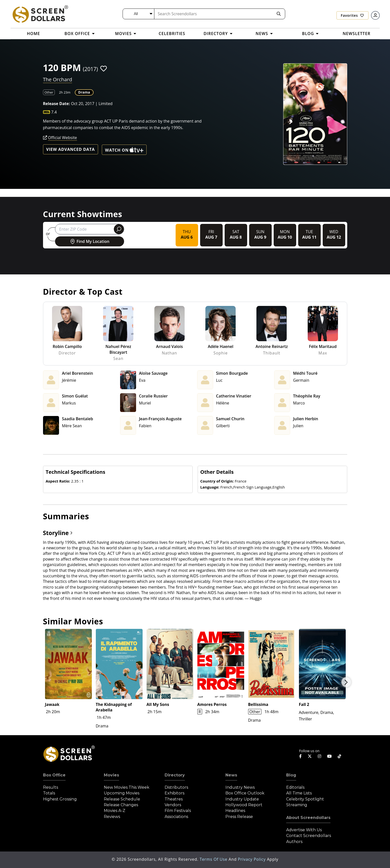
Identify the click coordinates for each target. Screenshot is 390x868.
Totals (49, 793)
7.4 (54, 112)
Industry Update (242, 799)
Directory (175, 775)
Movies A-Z (115, 811)
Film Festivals (178, 811)
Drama (84, 92)
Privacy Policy (252, 859)
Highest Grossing (60, 799)
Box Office (54, 775)
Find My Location (89, 241)
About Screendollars (308, 818)
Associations (176, 817)
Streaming (297, 805)
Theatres (174, 799)
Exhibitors (174, 793)
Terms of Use (214, 859)
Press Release (239, 817)
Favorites (352, 15)
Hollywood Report (244, 805)
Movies (111, 775)
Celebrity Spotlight (305, 799)
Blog (291, 775)
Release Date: (57, 104)
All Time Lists (299, 793)
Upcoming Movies (122, 793)
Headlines (235, 811)
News (231, 775)
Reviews (112, 817)
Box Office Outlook (245, 793)
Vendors (173, 805)
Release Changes (121, 805)
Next (346, 682)
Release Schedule (122, 799)
